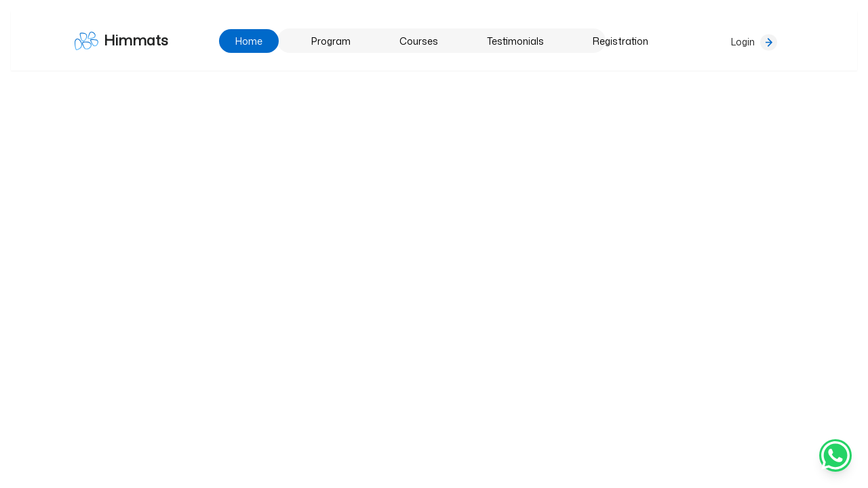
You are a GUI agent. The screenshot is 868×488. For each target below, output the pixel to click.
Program (331, 41)
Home (249, 41)
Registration (620, 41)
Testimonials (515, 41)
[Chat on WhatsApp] (835, 455)
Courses (419, 41)
